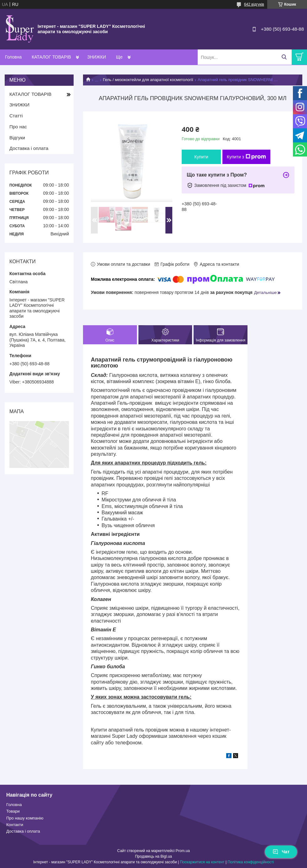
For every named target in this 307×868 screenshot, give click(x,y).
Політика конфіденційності (251, 862)
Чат (281, 852)
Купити (201, 157)
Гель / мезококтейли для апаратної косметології (148, 80)
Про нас (18, 127)
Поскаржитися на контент (202, 862)
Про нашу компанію (25, 818)
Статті (16, 116)
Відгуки (17, 138)
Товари (13, 811)
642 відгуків (254, 4)
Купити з (246, 157)
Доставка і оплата (29, 148)
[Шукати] (284, 57)
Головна (13, 57)
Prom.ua (183, 851)
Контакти (15, 825)
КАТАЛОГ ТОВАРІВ (51, 57)
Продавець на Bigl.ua (153, 856)
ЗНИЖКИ (96, 57)
